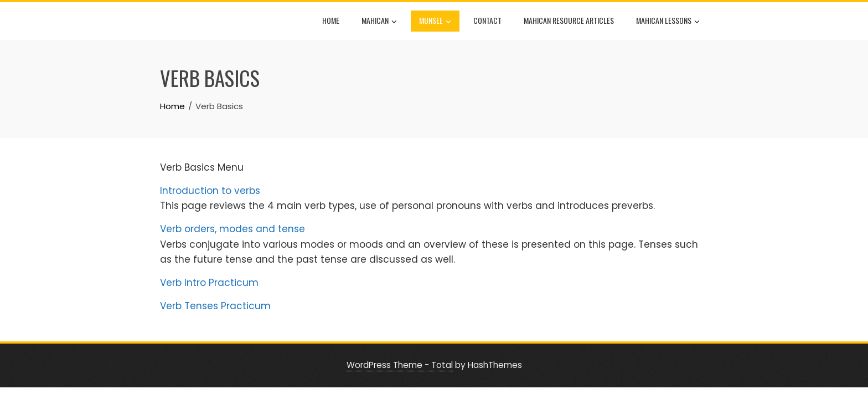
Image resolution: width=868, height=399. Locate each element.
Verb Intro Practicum (209, 283)
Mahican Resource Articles (569, 20)
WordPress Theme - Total (400, 365)
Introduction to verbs (210, 191)
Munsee (435, 22)
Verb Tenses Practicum (215, 306)
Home (331, 20)
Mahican (379, 22)
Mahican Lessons (668, 22)
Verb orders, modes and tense (232, 229)
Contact (487, 20)
